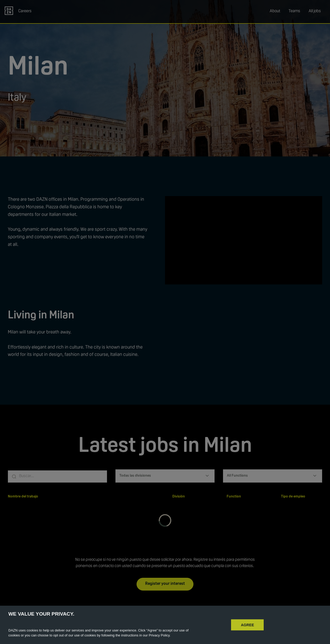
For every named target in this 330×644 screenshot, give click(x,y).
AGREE (248, 625)
